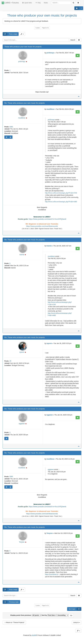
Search (73, 40)
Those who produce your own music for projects (42, 15)
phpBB (34, 635)
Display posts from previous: (26, 615)
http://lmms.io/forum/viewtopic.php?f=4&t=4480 (61, 202)
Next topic (75, 609)
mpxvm (22, 352)
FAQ (38, 3)
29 (10, 361)
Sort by (49, 615)
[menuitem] (46, 3)
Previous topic (11, 602)
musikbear (22, 118)
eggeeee (22, 424)
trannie (22, 255)
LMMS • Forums (10, 3)
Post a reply (10, 34)
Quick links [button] (27, 3)
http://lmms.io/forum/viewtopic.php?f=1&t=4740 (61, 193)
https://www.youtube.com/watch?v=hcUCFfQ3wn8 (47, 219)
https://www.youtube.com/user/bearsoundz (42, 226)
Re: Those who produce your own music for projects (25, 103)
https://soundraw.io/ (52, 574)
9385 (11, 127)
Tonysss (22, 542)
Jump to (77, 622)
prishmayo (22, 62)
